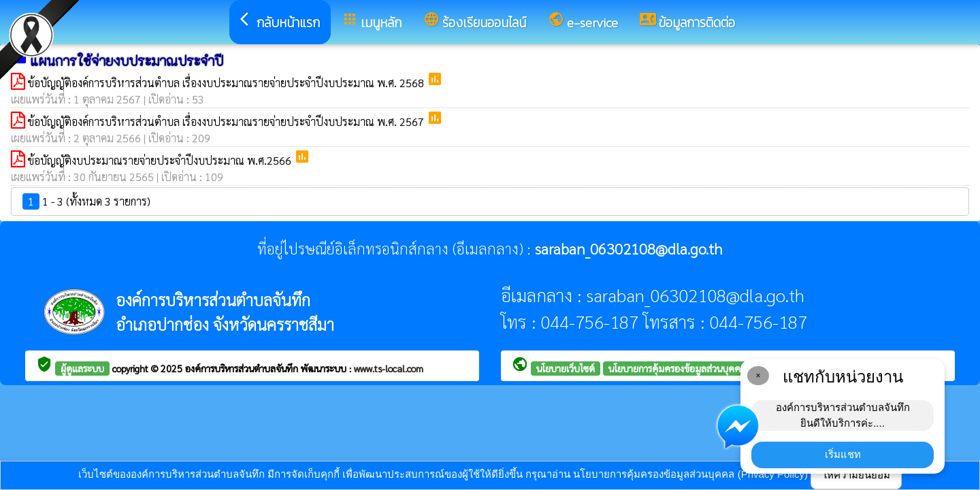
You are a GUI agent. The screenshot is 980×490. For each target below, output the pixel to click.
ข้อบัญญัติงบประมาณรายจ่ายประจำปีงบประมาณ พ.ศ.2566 (161, 160)
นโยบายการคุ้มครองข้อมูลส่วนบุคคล (677, 368)
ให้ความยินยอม (856, 475)
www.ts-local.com (389, 368)
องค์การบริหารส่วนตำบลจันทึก (243, 368)
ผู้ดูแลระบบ (82, 368)
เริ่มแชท (843, 454)
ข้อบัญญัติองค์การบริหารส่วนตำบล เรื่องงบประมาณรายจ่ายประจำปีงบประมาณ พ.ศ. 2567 (227, 121)
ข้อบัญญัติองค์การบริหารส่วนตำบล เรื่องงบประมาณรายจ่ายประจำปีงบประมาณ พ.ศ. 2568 (227, 83)
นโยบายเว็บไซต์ (566, 368)
